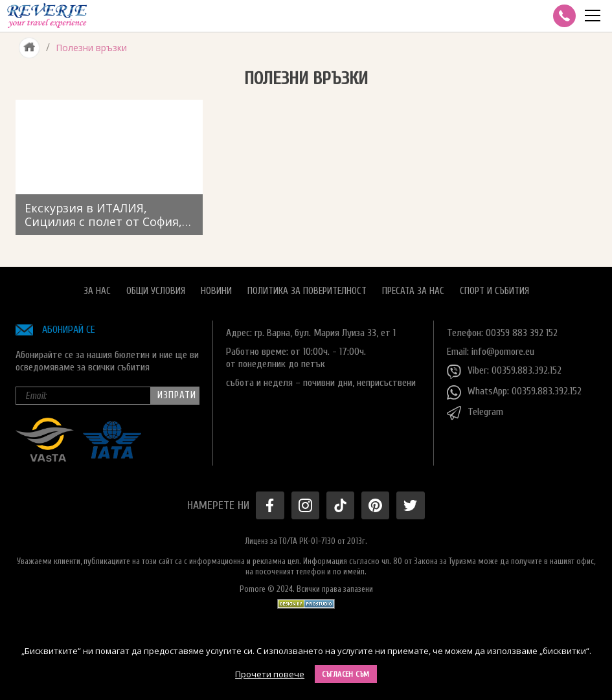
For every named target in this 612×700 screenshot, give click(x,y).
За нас (97, 291)
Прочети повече (270, 674)
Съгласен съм (346, 674)
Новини (216, 291)
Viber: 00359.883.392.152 (504, 372)
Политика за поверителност (307, 291)
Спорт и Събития (494, 291)
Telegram (475, 413)
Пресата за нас (413, 291)
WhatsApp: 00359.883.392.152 (514, 392)
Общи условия (156, 291)
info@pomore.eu (503, 352)
